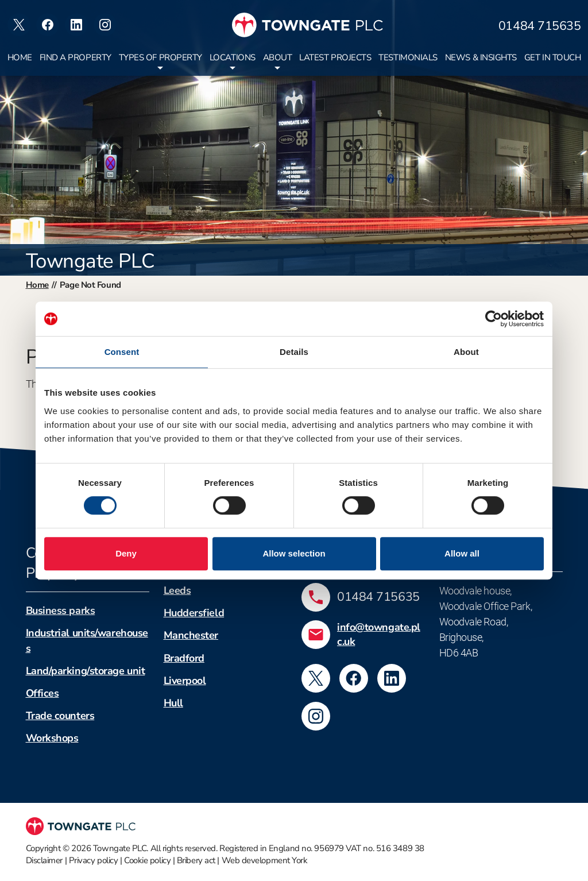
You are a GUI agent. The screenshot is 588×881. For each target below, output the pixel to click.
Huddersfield (194, 613)
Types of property (160, 57)
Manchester (191, 635)
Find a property (76, 57)
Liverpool (185, 681)
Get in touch (553, 57)
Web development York (265, 860)
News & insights (481, 57)
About (278, 57)
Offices (42, 693)
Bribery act (196, 860)
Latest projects (335, 57)
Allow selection (294, 553)
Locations (233, 57)
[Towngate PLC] (307, 25)
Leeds (177, 590)
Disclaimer (45, 860)
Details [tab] (294, 352)
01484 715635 (540, 26)
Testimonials (408, 57)
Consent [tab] (122, 352)
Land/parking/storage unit (86, 671)
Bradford (184, 658)
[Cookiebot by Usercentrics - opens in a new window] (494, 319)
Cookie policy (147, 860)
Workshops (52, 738)
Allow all (462, 553)
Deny (126, 553)
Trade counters (60, 716)
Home (20, 57)
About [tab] (466, 352)
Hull (173, 703)
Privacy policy (94, 860)
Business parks (61, 610)
